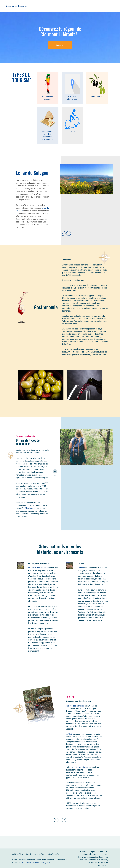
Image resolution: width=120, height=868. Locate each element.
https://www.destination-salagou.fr (35, 863)
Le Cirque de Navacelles (38, 568)
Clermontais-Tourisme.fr (17, 6)
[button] (63, 233)
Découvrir (60, 45)
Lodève (81, 568)
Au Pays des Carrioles (75, 706)
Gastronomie (97, 96)
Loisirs (72, 132)
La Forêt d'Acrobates (79, 767)
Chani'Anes (30, 508)
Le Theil (69, 734)
